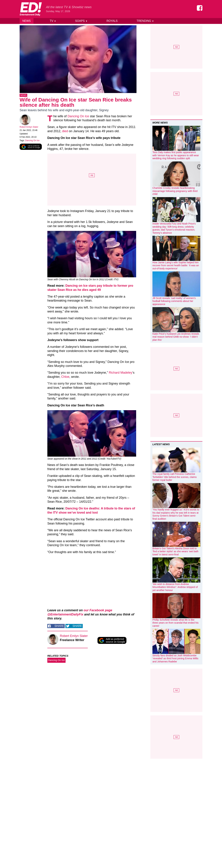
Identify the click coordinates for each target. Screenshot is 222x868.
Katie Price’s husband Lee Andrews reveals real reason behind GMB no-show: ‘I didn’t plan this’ (176, 337)
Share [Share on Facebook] (59, 627)
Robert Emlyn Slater (29, 128)
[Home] (31, 9)
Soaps (81, 21)
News (27, 21)
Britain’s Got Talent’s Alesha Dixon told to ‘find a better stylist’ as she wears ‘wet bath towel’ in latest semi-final (175, 551)
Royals (112, 21)
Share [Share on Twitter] (77, 627)
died (65, 132)
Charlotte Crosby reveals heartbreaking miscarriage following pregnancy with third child (175, 191)
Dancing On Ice (32, 141)
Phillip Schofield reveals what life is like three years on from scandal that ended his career (175, 623)
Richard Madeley (120, 373)
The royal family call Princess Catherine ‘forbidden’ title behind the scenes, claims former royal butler (175, 477)
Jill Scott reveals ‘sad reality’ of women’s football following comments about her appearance (174, 301)
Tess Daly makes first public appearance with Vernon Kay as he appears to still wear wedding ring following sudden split (176, 155)
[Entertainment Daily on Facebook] (200, 8)
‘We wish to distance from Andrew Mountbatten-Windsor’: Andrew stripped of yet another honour (175, 587)
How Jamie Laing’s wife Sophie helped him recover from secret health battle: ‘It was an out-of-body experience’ (176, 265)
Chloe (65, 377)
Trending (145, 21)
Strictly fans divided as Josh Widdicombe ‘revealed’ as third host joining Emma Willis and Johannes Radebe (175, 658)
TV (53, 21)
